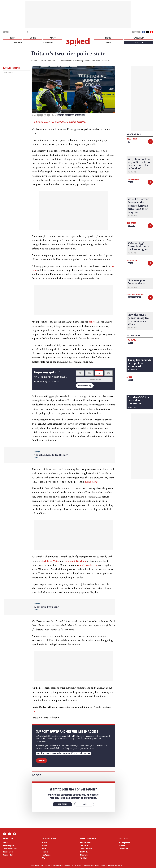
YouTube (151, 32)
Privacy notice (8, 852)
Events (108, 38)
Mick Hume (84, 855)
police (92, 322)
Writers (33, 38)
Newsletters (138, 38)
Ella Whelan (84, 852)
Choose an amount (94, 380)
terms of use (72, 865)
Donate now (83, 386)
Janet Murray (133, 179)
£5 (80, 373)
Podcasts (18, 42)
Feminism (131, 226)
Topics (13, 38)
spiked (129, 377)
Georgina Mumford (135, 295)
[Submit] (27, 32)
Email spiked (123, 849)
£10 (89, 373)
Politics (78, 115)
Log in (136, 32)
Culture (44, 846)
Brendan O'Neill (134, 260)
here (34, 711)
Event (130, 343)
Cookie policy (8, 855)
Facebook (144, 32)
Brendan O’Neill (86, 843)
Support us (138, 42)
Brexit (44, 849)
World (130, 182)
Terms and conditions (11, 849)
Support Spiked (9, 846)
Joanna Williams (86, 849)
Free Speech (69, 115)
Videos (53, 38)
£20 (99, 373)
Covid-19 (61, 115)
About (5, 843)
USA (43, 858)
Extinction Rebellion (75, 561)
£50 (108, 373)
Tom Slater (132, 340)
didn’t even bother (88, 565)
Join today (62, 804)
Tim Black (84, 858)
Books (108, 42)
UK (83, 115)
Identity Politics (134, 297)
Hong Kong (91, 482)
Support (42, 760)
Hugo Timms (132, 139)
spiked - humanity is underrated (78, 42)
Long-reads (48, 42)
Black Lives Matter (50, 561)
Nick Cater (131, 223)
